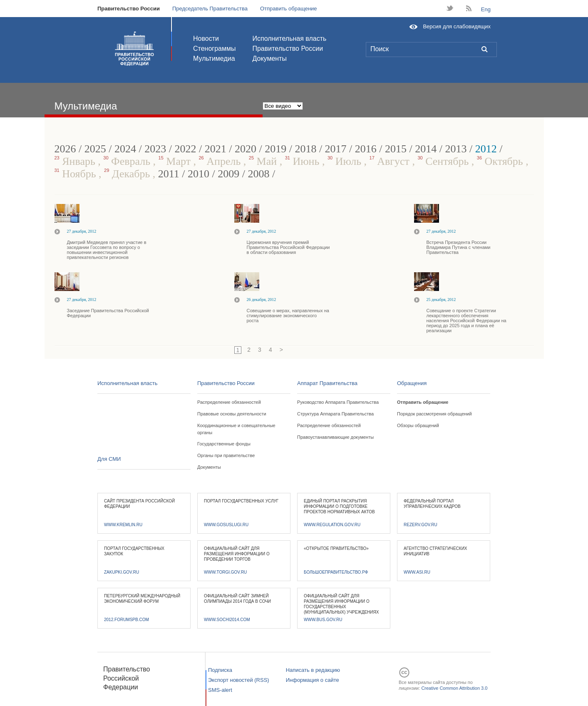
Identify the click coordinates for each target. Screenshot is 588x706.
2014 (426, 149)
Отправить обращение (289, 9)
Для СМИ (109, 459)
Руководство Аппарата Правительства (338, 402)
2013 (456, 149)
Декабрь (128, 174)
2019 (275, 149)
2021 (216, 149)
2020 (246, 149)
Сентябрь (444, 161)
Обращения (412, 383)
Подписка (220, 670)
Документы (269, 58)
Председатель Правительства (210, 9)
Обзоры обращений (418, 425)
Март (176, 161)
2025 (95, 149)
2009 (228, 174)
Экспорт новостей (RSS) (239, 680)
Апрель (221, 161)
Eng (486, 9)
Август (391, 161)
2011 (169, 174)
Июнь (304, 161)
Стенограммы (214, 48)
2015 (396, 149)
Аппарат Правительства (327, 383)
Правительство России (129, 9)
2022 (185, 149)
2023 (155, 149)
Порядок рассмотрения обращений (434, 414)
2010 (198, 174)
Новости (206, 39)
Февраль (128, 161)
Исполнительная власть (289, 39)
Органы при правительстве (226, 455)
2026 (65, 149)
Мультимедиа (214, 58)
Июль (346, 161)
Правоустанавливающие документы (335, 437)
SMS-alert (220, 690)
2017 (336, 149)
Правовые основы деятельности (232, 414)
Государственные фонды (224, 444)
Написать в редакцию (313, 670)
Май (264, 161)
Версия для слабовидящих (457, 26)
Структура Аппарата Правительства (335, 414)
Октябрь (501, 161)
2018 (305, 149)
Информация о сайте (313, 680)
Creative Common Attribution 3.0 (454, 688)
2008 (259, 174)
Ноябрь (77, 174)
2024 (125, 149)
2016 (366, 149)
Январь (76, 161)
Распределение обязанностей (229, 402)
